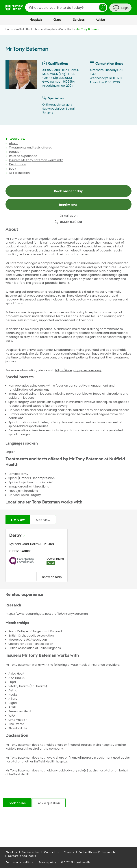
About (13, 143)
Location (15, 152)
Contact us (51, 852)
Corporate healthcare (22, 856)
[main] (68, 436)
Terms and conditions (20, 862)
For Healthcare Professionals (97, 852)
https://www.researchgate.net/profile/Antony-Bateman (47, 614)
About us (11, 852)
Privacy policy (47, 862)
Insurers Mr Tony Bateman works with (36, 160)
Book (13, 169)
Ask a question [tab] (49, 803)
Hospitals (36, 20)
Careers (69, 852)
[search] (66, 7)
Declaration (17, 164)
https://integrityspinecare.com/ (78, 370)
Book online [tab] (17, 803)
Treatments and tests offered (31, 147)
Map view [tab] (43, 520)
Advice (100, 20)
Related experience (23, 156)
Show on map (52, 577)
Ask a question (19, 173)
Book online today (68, 191)
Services (79, 20)
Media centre (30, 852)
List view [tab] (18, 520)
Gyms (57, 20)
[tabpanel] (68, 556)
